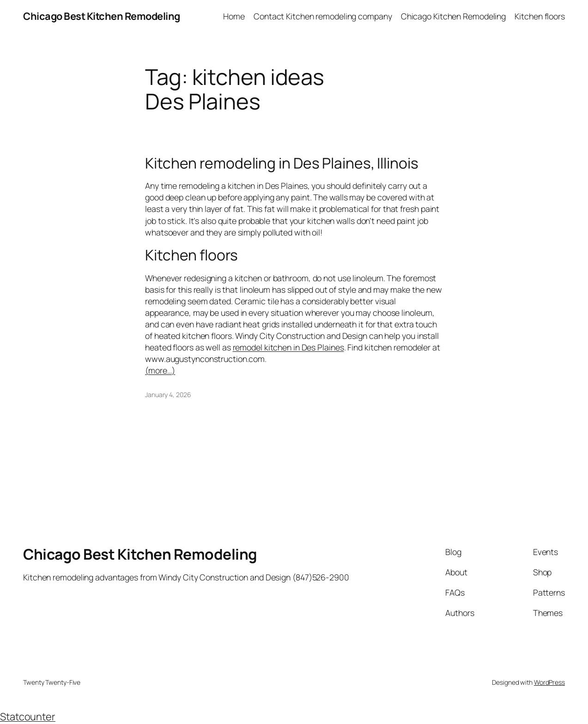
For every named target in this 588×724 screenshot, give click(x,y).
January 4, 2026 (168, 395)
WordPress (549, 682)
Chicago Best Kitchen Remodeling (102, 16)
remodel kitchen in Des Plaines (288, 347)
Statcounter (28, 717)
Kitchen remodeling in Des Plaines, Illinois (282, 163)
